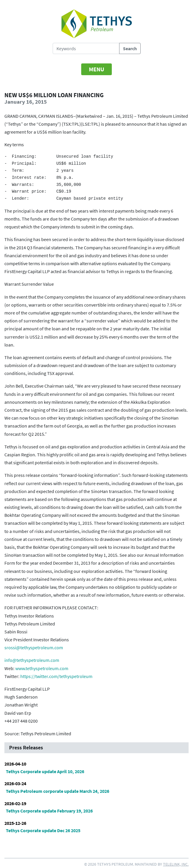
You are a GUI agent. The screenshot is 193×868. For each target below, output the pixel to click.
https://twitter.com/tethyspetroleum (56, 676)
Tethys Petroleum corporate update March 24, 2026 (58, 791)
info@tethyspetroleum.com (32, 660)
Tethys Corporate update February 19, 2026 (49, 811)
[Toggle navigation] (96, 69)
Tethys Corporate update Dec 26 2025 (43, 830)
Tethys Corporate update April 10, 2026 (45, 771)
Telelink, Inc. (176, 864)
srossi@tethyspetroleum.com (34, 647)
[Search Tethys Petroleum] (86, 48)
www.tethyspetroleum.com (42, 668)
